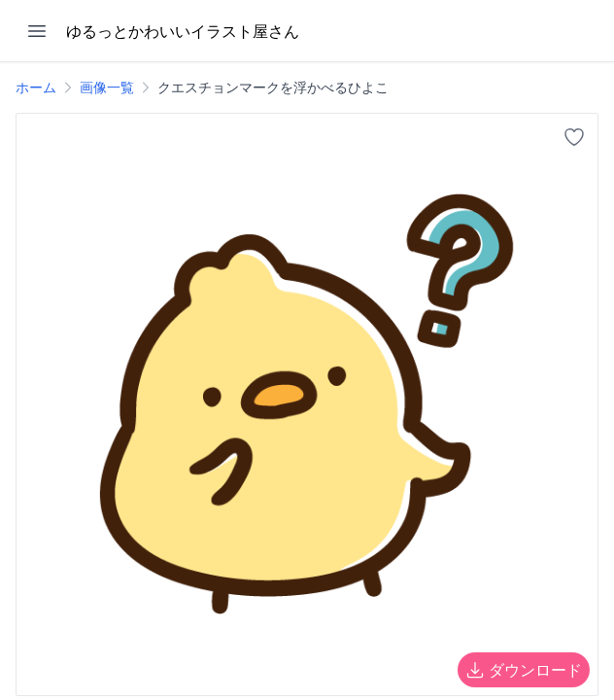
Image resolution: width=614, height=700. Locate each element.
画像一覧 (107, 87)
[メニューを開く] (37, 31)
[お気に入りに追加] (574, 137)
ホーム (36, 87)
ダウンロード (524, 670)
